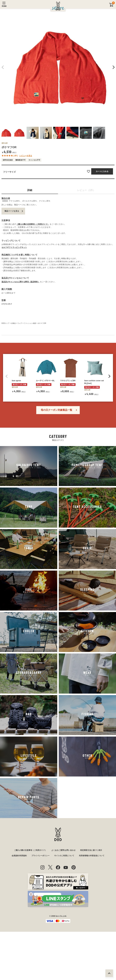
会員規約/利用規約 (19, 911)
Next (113, 67)
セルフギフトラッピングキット (14, 247)
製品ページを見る (12, 211)
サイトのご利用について (64, 911)
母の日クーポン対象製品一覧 (56, 465)
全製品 (13, 323)
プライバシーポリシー (40, 911)
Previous (3, 67)
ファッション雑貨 (30, 323)
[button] (7, 432)
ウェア (20, 323)
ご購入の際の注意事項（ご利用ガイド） (33, 224)
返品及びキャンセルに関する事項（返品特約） (21, 282)
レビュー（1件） (86, 190)
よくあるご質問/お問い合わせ (63, 906)
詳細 (30, 190)
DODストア (5, 323)
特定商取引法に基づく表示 (91, 906)
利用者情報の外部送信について (92, 911)
